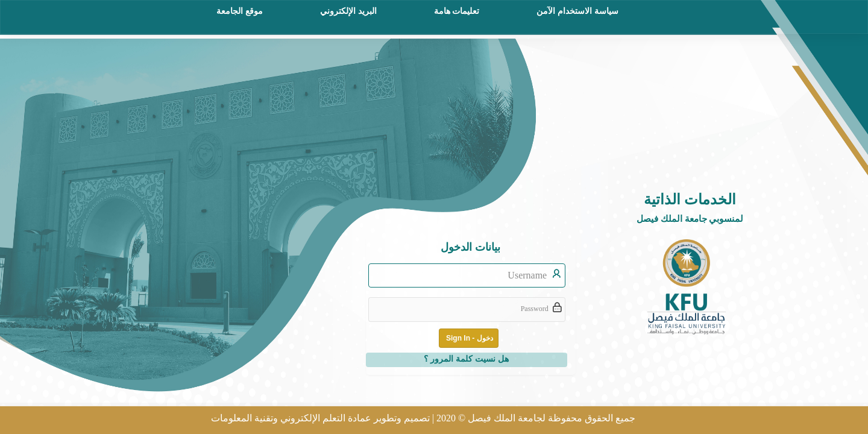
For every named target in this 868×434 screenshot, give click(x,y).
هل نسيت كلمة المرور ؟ (466, 359)
